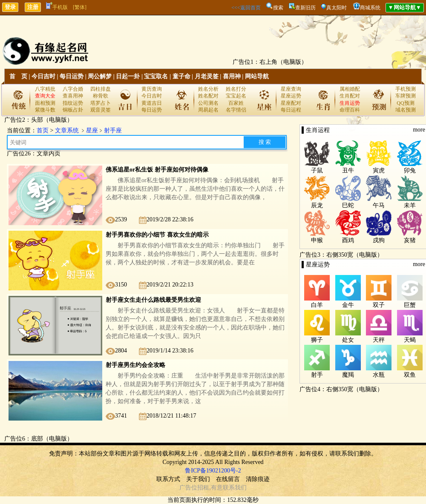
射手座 (113, 130)
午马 (379, 205)
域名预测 (406, 110)
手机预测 (406, 89)
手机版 (57, 7)
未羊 (410, 205)
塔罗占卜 (101, 103)
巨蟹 (410, 305)
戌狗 (379, 240)
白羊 (317, 305)
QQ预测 (405, 103)
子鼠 (317, 170)
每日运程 (291, 110)
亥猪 (410, 240)
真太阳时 (337, 8)
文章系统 (67, 130)
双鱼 (410, 375)
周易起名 (208, 110)
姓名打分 (236, 89)
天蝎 (410, 340)
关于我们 (198, 479)
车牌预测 (406, 96)
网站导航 (257, 76)
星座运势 (291, 96)
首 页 (18, 76)
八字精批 (45, 89)
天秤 (379, 340)
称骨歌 (101, 96)
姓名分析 (208, 89)
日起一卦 (128, 76)
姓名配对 (208, 96)
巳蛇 (348, 205)
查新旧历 (305, 8)
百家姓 (236, 103)
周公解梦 (100, 76)
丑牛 (348, 170)
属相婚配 (350, 89)
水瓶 (379, 375)
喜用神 (232, 76)
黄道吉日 (152, 103)
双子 (379, 305)
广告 (185, 488)
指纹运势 (73, 103)
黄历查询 (152, 89)
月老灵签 (207, 76)
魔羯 (348, 375)
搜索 (278, 8)
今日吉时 (43, 76)
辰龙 (317, 205)
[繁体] (80, 7)
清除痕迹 (258, 479)
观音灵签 (101, 110)
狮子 (317, 340)
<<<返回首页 (246, 8)
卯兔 (410, 170)
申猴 (317, 240)
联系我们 (235, 488)
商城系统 (370, 8)
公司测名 (208, 103)
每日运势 (72, 76)
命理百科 (350, 110)
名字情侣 (236, 110)
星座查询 (291, 89)
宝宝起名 (236, 96)
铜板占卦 (73, 110)
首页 (43, 130)
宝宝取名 (156, 76)
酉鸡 (348, 240)
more (419, 130)
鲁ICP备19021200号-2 (213, 471)
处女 (348, 340)
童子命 (181, 76)
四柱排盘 (101, 89)
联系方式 (168, 479)
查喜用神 (73, 96)
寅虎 (379, 170)
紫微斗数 (45, 110)
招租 (203, 488)
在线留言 (228, 479)
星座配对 (291, 103)
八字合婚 (73, 89)
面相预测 (45, 103)
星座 (92, 130)
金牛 (348, 305)
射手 (317, 375)
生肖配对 (350, 96)
